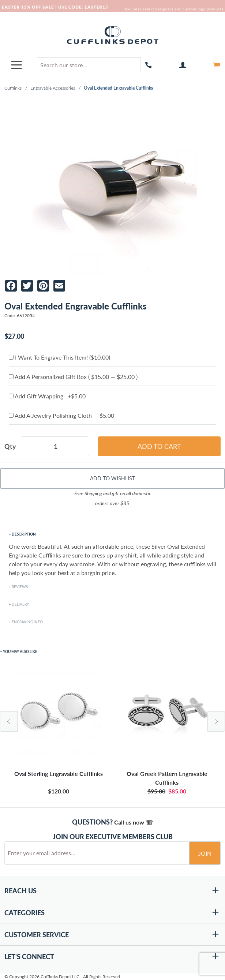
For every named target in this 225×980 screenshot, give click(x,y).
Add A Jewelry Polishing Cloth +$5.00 (61, 415)
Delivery (20, 604)
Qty (10, 446)
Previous (9, 721)
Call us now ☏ (134, 822)
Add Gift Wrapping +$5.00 (47, 396)
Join (205, 853)
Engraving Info (27, 622)
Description (24, 534)
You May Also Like (20, 652)
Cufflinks (13, 88)
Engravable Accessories (53, 88)
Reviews (20, 587)
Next (216, 721)
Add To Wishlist (112, 478)
